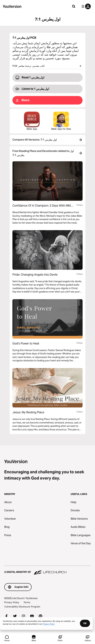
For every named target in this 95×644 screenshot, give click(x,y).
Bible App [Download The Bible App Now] (32, 121)
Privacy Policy (12, 602)
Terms (27, 602)
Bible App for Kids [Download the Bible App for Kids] (61, 121)
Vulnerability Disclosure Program (22, 607)
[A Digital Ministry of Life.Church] (47, 570)
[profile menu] (85, 6)
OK (85, 623)
